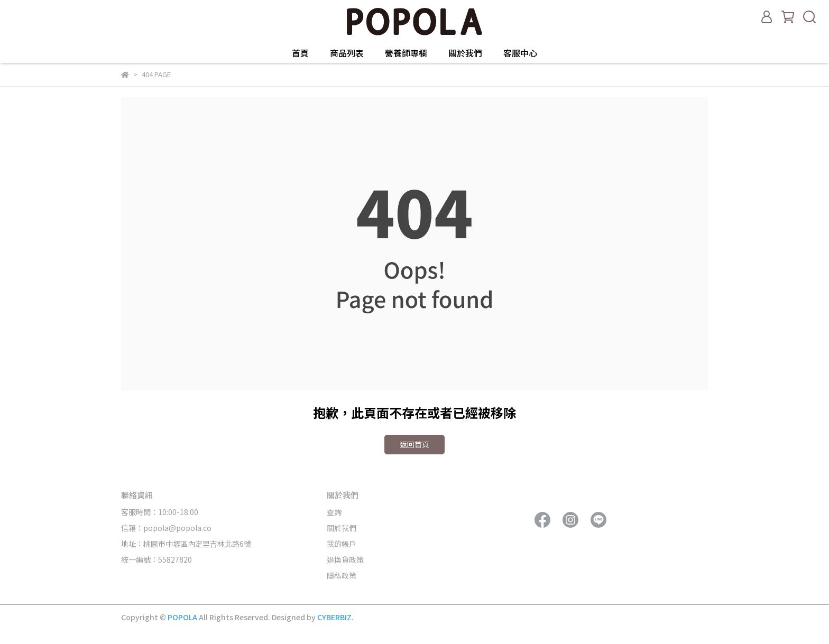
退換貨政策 (345, 559)
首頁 (300, 53)
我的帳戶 (342, 544)
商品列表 (347, 53)
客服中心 (520, 53)
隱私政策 (342, 575)
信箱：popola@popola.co (167, 528)
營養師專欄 (406, 53)
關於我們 (465, 53)
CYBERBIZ (334, 617)
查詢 (334, 512)
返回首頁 (414, 444)
